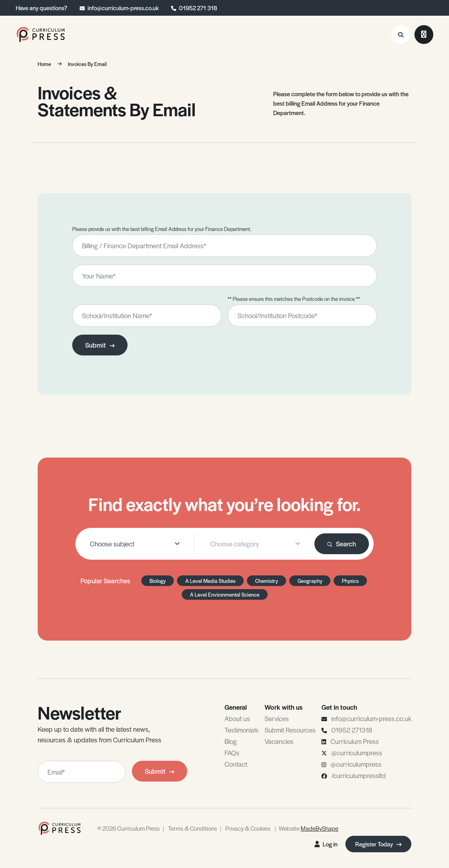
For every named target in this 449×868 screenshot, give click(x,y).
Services (277, 718)
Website (308, 828)
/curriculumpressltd (359, 775)
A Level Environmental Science (225, 594)
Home (44, 64)
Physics (350, 581)
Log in (326, 844)
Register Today (378, 844)
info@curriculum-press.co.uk (123, 8)
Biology (158, 581)
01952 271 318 (198, 8)
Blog (231, 741)
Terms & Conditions (193, 828)
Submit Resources (290, 730)
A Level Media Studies (210, 581)
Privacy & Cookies (248, 828)
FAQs (232, 753)
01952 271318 (352, 730)
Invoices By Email (87, 64)
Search (342, 544)
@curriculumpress (357, 753)
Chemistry (266, 581)
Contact (236, 764)
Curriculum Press (355, 741)
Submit (100, 345)
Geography (310, 581)
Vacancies (279, 741)
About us (237, 718)
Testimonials (242, 730)
